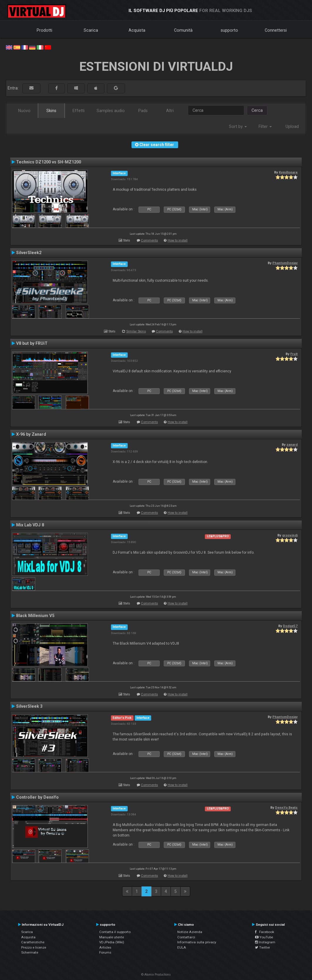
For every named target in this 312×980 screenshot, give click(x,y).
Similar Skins (136, 331)
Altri (170, 111)
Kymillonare (288, 172)
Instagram (265, 942)
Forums (105, 952)
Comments (149, 240)
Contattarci (186, 937)
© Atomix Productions (156, 975)
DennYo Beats (286, 807)
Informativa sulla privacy (197, 942)
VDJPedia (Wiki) (112, 942)
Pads (143, 111)
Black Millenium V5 (35, 616)
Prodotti (44, 30)
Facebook (265, 932)
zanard (292, 445)
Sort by (238, 126)
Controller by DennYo (37, 797)
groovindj (290, 535)
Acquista (137, 30)
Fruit (294, 354)
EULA (182, 947)
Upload (292, 126)
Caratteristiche (33, 942)
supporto (229, 30)
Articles (105, 947)
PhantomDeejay (285, 263)
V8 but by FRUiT (32, 343)
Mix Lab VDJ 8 (30, 525)
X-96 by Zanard (31, 434)
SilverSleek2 (29, 253)
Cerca (257, 110)
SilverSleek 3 (29, 706)
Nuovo (24, 111)
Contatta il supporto (115, 932)
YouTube (264, 937)
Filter (265, 126)
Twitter (263, 947)
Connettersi (276, 30)
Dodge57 (290, 626)
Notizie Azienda (190, 932)
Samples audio (111, 111)
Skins (51, 111)
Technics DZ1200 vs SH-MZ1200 (49, 162)
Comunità (183, 30)
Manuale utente (112, 937)
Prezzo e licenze (34, 947)
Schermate (30, 952)
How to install (178, 240)
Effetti (79, 111)
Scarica (91, 30)
